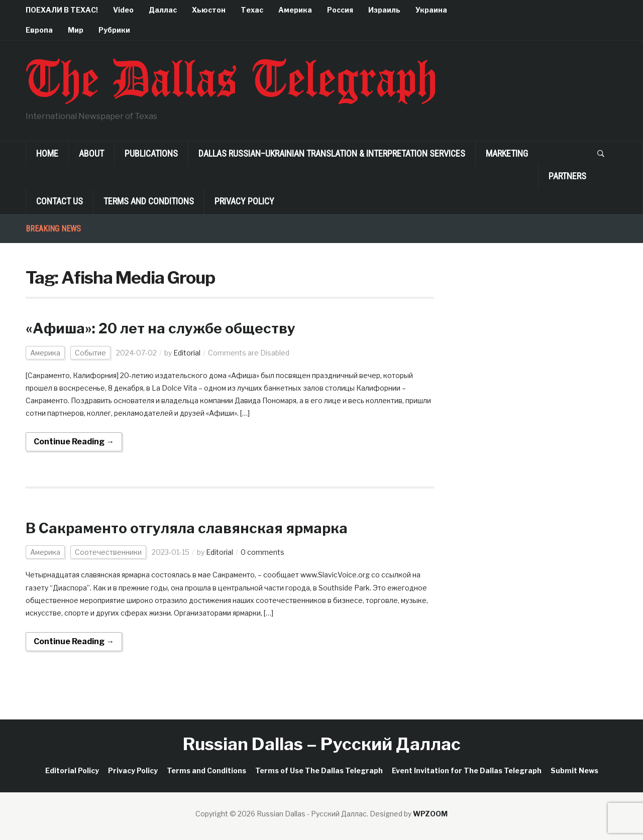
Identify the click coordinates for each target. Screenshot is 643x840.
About (91, 153)
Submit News (574, 770)
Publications (151, 153)
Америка (295, 10)
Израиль (384, 10)
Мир (76, 30)
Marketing (507, 153)
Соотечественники (108, 552)
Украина (431, 10)
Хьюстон (209, 10)
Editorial (187, 353)
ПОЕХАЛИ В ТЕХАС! (62, 10)
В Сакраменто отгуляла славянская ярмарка (187, 528)
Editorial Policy (72, 770)
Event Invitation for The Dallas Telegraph (467, 770)
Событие (90, 353)
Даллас (163, 10)
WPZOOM (430, 814)
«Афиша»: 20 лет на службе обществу (160, 328)
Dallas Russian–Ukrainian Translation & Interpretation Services (332, 153)
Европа (39, 30)
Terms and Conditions (149, 201)
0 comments (262, 552)
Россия (340, 10)
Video (123, 10)
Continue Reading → (74, 442)
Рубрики (114, 30)
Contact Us (60, 201)
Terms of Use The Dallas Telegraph (319, 770)
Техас (252, 10)
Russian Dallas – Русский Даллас (322, 744)
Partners (567, 176)
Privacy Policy (244, 201)
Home (47, 153)
